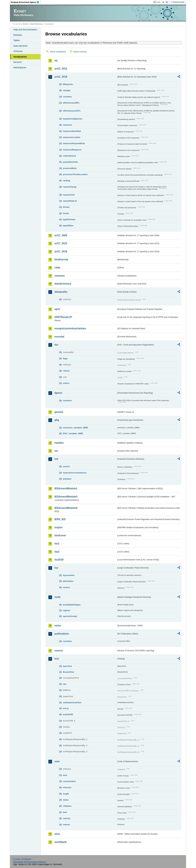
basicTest (67, 666)
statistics (67, 806)
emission (67, 787)
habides (59, 443)
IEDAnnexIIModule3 (66, 497)
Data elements (20, 46)
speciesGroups (70, 616)
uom (57, 761)
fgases (58, 393)
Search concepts (80, 52)
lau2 (57, 552)
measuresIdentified (72, 131)
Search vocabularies (58, 52)
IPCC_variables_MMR (73, 433)
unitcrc (66, 383)
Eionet (25, 24)
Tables (17, 40)
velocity (67, 818)
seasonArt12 (69, 195)
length (66, 794)
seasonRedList (70, 201)
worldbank (61, 842)
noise (58, 626)
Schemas (18, 51)
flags (65, 358)
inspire (58, 527)
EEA (26, 2)
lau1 (57, 544)
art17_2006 (61, 235)
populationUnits (70, 162)
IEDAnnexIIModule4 (66, 508)
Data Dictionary (36, 24)
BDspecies (68, 84)
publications (62, 634)
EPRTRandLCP (63, 317)
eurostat (59, 337)
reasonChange (70, 187)
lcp (56, 568)
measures (68, 125)
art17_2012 (61, 243)
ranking (66, 181)
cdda (57, 268)
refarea (66, 371)
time (65, 812)
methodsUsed (69, 156)
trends (66, 213)
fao (56, 345)
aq (56, 60)
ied (56, 459)
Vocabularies (20, 57)
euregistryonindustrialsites (70, 328)
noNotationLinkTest (72, 703)
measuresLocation (72, 137)
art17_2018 (61, 251)
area (65, 775)
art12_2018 (61, 77)
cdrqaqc (67, 90)
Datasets (18, 35)
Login (158, 2)
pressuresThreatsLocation (75, 174)
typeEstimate (69, 219)
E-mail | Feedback (22, 859)
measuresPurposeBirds (74, 143)
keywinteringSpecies (73, 119)
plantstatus (68, 581)
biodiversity (61, 259)
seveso (59, 651)
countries (67, 97)
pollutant (67, 479)
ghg (57, 420)
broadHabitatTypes (72, 605)
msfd (57, 597)
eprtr (57, 309)
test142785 (68, 714)
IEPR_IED (60, 519)
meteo (66, 800)
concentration (69, 781)
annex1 (66, 466)
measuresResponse (72, 150)
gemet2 (59, 412)
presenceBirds (70, 168)
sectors (66, 587)
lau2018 (59, 560)
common (60, 276)
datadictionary (63, 284)
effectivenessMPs (71, 103)
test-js (66, 708)
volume (66, 825)
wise (57, 834)
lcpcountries (69, 575)
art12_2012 (61, 69)
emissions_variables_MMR (75, 428)
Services (18, 62)
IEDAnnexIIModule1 (66, 488)
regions (66, 610)
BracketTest (68, 672)
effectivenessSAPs (72, 111)
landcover (60, 535)
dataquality (61, 292)
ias (56, 451)
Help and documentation (25, 30)
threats (66, 207)
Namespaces (20, 67)
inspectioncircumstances (75, 473)
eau (65, 684)
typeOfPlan (68, 226)
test (57, 659)
